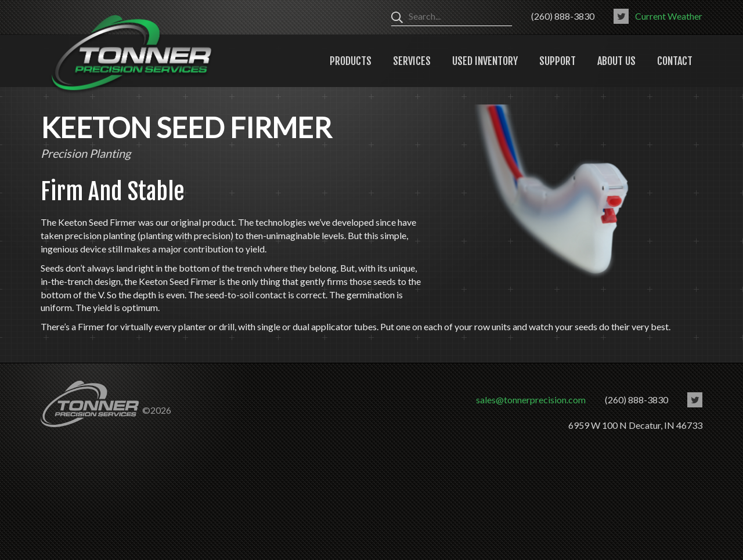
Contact (675, 61)
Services (412, 61)
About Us (616, 61)
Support (558, 61)
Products (351, 61)
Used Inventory (485, 61)
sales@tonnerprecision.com (531, 400)
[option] (556, 195)
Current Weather (669, 16)
